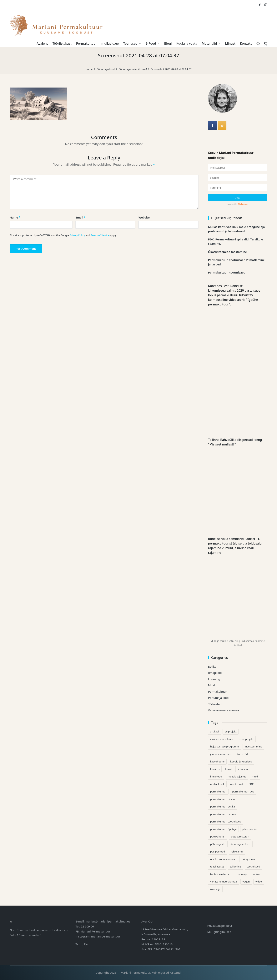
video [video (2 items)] (259, 882)
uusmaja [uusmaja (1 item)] (242, 874)
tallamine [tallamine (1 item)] (236, 867)
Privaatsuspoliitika (220, 926)
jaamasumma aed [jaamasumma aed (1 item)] (221, 754)
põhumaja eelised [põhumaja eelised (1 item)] (240, 844)
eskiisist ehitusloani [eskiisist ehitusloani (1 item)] (222, 739)
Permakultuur (217, 691)
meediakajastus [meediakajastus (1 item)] (237, 776)
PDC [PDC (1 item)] (251, 784)
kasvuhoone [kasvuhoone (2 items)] (217, 761)
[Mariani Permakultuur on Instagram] (222, 125)
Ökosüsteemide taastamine (227, 252)
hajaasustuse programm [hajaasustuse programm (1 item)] (225, 746)
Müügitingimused (219, 932)
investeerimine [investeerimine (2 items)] (253, 746)
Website (144, 217)
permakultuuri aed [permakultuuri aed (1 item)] (243, 792)
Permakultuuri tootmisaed (227, 272)
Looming (214, 679)
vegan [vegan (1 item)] (246, 882)
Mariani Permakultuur (95, 931)
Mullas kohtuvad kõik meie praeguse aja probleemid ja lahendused (237, 229)
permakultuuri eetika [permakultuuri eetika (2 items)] (223, 807)
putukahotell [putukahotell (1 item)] (218, 837)
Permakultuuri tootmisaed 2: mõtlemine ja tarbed (236, 262)
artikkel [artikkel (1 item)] (215, 731)
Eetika (212, 666)
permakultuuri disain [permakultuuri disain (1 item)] (223, 799)
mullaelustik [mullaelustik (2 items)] (217, 784)
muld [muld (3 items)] (255, 776)
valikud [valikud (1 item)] (257, 874)
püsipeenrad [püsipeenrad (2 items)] (218, 852)
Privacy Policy (77, 235)
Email (80, 217)
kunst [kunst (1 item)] (229, 769)
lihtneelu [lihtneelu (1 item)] (243, 769)
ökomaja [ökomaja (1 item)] (215, 889)
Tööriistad (215, 704)
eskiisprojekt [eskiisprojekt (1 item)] (246, 739)
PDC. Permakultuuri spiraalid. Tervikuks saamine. (236, 241)
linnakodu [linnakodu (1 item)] (216, 776)
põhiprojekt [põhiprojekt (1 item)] (217, 844)
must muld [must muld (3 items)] (237, 784)
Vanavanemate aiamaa (224, 710)
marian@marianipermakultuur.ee (108, 921)
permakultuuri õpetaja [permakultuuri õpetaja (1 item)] (223, 829)
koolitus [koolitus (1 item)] (215, 769)
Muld (212, 685)
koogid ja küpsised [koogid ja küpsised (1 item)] (241, 761)
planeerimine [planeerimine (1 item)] (250, 829)
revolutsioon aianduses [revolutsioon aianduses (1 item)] (224, 859)
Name (15, 217)
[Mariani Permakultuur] (212, 125)
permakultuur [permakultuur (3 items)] (218, 792)
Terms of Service (100, 235)
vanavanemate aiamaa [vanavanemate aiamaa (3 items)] (224, 882)
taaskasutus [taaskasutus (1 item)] (217, 867)
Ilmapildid (215, 673)
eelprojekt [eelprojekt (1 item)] (231, 731)
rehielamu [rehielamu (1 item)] (237, 852)
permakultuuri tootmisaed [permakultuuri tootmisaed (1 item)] (226, 822)
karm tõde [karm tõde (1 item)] (243, 754)
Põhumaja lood (218, 698)
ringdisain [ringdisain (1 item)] (249, 859)
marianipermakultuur (106, 936)
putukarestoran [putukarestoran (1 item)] (240, 837)
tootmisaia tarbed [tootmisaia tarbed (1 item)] (221, 874)
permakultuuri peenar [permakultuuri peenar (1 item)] (223, 814)
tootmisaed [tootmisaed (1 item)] (253, 867)
